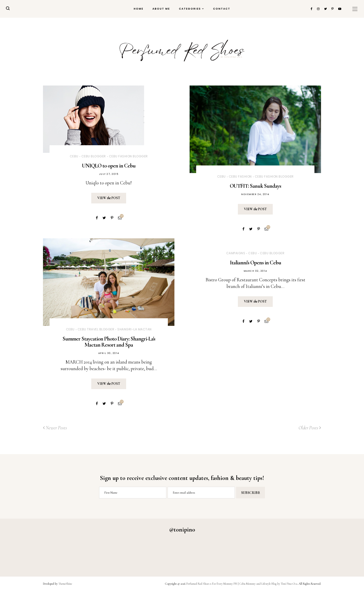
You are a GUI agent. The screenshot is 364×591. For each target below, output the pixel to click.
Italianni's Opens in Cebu (255, 263)
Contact (222, 9)
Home (139, 9)
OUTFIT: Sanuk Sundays (255, 186)
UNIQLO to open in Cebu (109, 166)
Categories (190, 9)
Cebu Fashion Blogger (128, 156)
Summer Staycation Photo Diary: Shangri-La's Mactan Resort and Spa (109, 342)
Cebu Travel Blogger (96, 329)
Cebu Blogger (94, 156)
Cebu (74, 156)
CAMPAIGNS (236, 253)
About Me (161, 9)
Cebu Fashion (240, 176)
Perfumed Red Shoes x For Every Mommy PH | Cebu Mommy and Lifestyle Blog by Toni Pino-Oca (242, 584)
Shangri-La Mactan (134, 329)
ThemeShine (65, 584)
